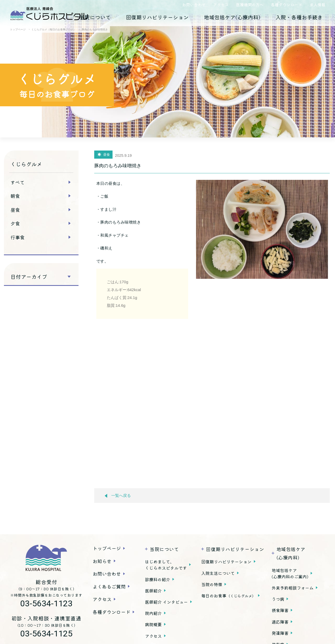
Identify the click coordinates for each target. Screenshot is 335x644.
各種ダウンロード (287, 5)
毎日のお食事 (228, 596)
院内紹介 (153, 613)
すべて (18, 182)
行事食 (18, 237)
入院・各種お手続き (299, 17)
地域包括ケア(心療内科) (232, 17)
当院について (95, 17)
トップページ (107, 548)
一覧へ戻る (118, 496)
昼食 (15, 210)
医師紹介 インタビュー (166, 602)
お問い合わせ (194, 5)
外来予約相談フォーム (293, 588)
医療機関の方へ (250, 5)
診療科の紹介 (158, 579)
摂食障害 (280, 610)
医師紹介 (153, 591)
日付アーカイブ (29, 277)
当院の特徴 (212, 584)
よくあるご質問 (109, 586)
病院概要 (153, 624)
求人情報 (317, 5)
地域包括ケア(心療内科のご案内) (290, 573)
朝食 (15, 196)
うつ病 (278, 599)
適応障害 (280, 622)
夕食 (15, 223)
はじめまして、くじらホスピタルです (166, 565)
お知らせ (102, 561)
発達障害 (280, 633)
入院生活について (218, 573)
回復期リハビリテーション (157, 17)
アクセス (221, 5)
